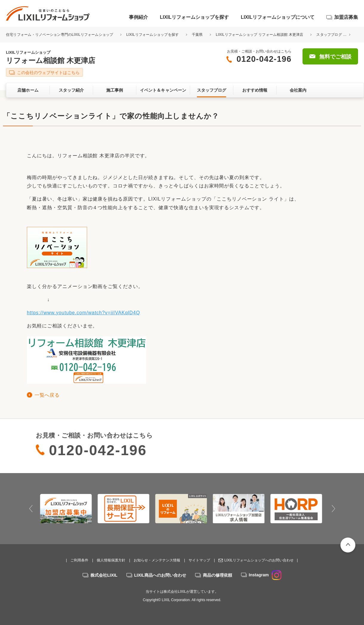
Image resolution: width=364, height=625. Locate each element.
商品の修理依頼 (218, 575)
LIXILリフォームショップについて (278, 17)
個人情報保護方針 (111, 560)
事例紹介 (138, 17)
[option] (67, 509)
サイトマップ (199, 560)
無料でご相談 (335, 57)
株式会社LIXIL (104, 575)
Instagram (265, 575)
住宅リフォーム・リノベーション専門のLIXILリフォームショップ (60, 35)
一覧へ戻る (47, 395)
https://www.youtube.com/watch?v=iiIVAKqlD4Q (83, 313)
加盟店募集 (346, 17)
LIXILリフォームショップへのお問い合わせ (259, 560)
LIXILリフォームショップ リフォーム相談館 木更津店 (259, 35)
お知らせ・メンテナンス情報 (157, 560)
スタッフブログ (329, 35)
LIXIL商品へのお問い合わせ (160, 575)
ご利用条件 (79, 560)
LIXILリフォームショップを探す (194, 17)
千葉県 (197, 35)
